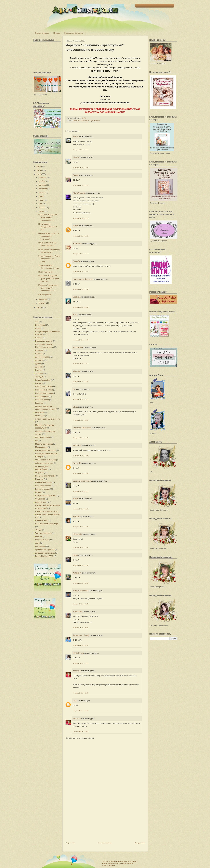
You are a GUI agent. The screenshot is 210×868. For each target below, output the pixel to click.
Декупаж (39, 360)
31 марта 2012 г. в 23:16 (81, 663)
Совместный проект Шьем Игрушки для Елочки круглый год (48, 514)
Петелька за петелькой (45, 476)
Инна (75, 555)
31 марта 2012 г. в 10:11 (81, 150)
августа (42, 192)
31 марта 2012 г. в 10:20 (81, 168)
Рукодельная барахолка (74, 33)
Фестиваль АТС (42, 540)
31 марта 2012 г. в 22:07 (81, 628)
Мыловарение (41, 447)
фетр (37, 543)
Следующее (70, 843)
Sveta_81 (77, 463)
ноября (42, 181)
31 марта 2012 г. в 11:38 (81, 289)
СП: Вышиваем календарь (47, 524)
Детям (38, 364)
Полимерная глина (43, 482)
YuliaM (76, 516)
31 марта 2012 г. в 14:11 (81, 399)
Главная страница (42, 33)
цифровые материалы (45, 553)
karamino (77, 445)
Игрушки (39, 383)
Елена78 (77, 261)
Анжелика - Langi (81, 635)
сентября (43, 189)
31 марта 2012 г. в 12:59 (81, 364)
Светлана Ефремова (82, 428)
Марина (76, 371)
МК (37, 441)
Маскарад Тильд (42, 437)
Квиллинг (39, 403)
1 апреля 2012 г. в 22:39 (81, 732)
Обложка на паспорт (44, 463)
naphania (77, 671)
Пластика (39, 479)
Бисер (38, 328)
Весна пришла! (45, 294)
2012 (39, 174)
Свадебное (40, 499)
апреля (42, 208)
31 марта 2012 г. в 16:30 (81, 509)
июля (41, 196)
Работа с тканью (42, 489)
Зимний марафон (43, 380)
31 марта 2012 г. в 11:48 (81, 340)
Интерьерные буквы (44, 387)
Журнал (39, 370)
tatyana (76, 157)
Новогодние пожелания (45, 450)
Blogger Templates (108, 863)
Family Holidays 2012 (44, 556)
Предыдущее (140, 843)
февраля (43, 299)
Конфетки (39, 412)
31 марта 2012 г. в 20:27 (81, 583)
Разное (38, 492)
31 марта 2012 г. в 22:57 (81, 645)
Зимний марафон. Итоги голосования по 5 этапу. (49, 259)
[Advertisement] (87, 821)
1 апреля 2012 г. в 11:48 (81, 711)
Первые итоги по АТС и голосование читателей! (48, 236)
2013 (39, 170)
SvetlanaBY (78, 347)
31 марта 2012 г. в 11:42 (81, 307)
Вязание (39, 354)
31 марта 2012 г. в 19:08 (81, 565)
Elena (75, 407)
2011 (39, 308)
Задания (39, 373)
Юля (75, 315)
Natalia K (77, 573)
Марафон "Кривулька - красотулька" (87, 121)
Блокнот (39, 338)
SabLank (77, 297)
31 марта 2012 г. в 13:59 (81, 381)
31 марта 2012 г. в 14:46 (81, 438)
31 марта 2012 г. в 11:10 (81, 254)
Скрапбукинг (41, 502)
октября (42, 185)
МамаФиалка (79, 193)
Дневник (39, 367)
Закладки (39, 377)
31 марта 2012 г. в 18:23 (81, 547)
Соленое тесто (42, 520)
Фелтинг (39, 536)
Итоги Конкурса (42, 400)
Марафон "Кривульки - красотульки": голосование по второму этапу (95, 47)
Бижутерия (40, 325)
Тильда (38, 530)
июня (41, 200)
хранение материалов (45, 550)
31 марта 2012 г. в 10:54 (81, 236)
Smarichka (77, 611)
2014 (39, 167)
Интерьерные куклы (44, 393)
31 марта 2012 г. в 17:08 (81, 527)
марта (41, 211)
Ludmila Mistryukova (82, 481)
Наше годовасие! (46, 272)
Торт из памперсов (43, 533)
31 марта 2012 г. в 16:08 (81, 473)
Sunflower (77, 243)
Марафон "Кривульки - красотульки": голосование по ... (48, 217)
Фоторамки (40, 546)
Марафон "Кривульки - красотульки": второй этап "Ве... (49, 278)
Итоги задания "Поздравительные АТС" (48, 227)
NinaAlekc (77, 534)
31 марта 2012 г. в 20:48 (81, 604)
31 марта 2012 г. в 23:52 (81, 693)
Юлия (76, 226)
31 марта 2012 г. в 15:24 (81, 456)
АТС (37, 322)
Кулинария (40, 416)
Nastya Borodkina (81, 591)
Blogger (134, 861)
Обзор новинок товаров (45, 460)
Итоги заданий (42, 396)
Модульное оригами (44, 444)
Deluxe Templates (127, 863)
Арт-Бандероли (118, 861)
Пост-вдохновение (43, 486)
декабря (42, 177)
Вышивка (39, 350)
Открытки (39, 473)
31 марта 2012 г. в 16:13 (81, 491)
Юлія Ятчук (78, 653)
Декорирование (42, 357)
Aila (75, 701)
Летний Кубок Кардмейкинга (47, 419)
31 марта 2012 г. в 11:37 (81, 272)
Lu (74, 389)
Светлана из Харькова (83, 279)
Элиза (76, 137)
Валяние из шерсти (44, 341)
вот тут (105, 99)
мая (41, 204)
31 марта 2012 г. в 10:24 (81, 185)
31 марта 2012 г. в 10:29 (81, 218)
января (42, 303)
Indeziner (112, 865)
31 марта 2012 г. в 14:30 (81, 420)
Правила (57, 33)
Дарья (76, 175)
